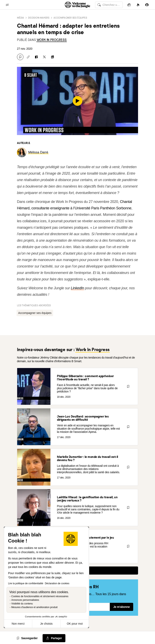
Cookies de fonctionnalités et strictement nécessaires (40, 596)
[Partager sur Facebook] (36, 57)
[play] (77, 101)
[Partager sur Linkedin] (52, 57)
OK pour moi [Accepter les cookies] (75, 624)
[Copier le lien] (28, 57)
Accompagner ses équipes (70, 18)
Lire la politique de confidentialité (26, 583)
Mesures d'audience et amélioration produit (34, 607)
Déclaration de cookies (57, 583)
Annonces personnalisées (25, 600)
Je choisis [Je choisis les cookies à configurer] (46, 624)
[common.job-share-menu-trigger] (54, 638)
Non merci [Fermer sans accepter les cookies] (18, 624)
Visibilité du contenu (22, 604)
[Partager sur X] (44, 57)
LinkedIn (77, 288)
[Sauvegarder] (20, 57)
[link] (52, 40)
